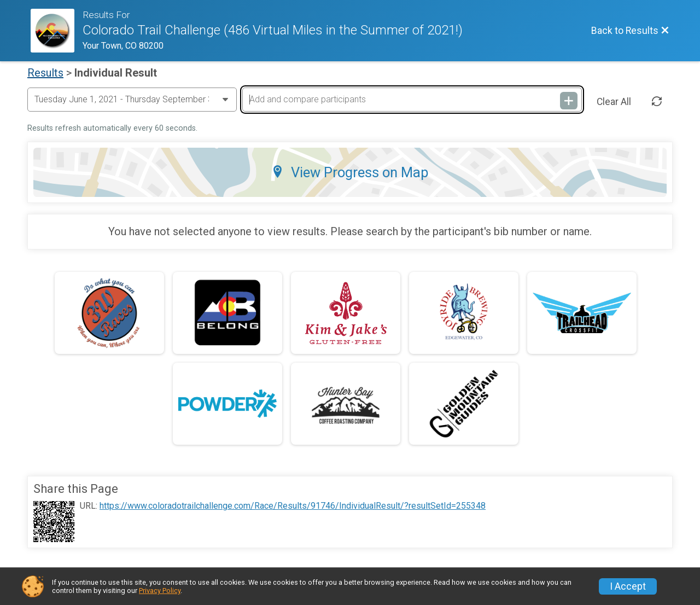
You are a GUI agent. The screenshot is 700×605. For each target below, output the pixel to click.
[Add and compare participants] (412, 100)
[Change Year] (132, 100)
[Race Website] (57, 31)
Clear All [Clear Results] (614, 102)
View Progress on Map (350, 172)
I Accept (628, 586)
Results (45, 73)
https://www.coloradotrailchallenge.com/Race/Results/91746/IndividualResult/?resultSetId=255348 (293, 506)
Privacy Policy (160, 591)
